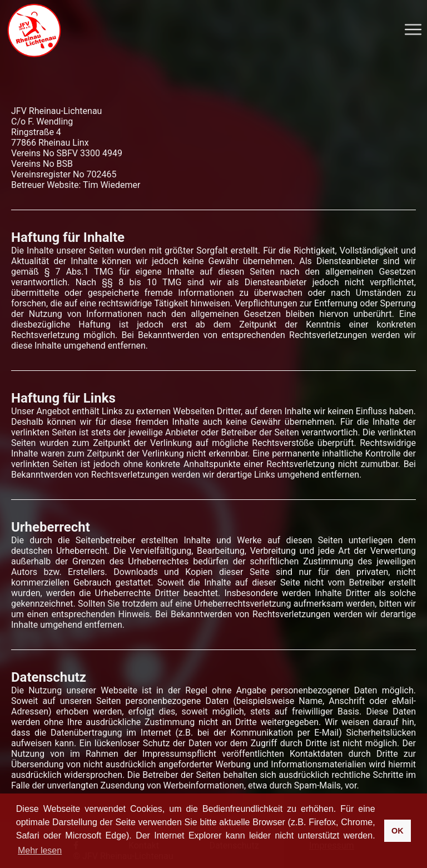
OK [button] (398, 831)
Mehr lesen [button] (40, 850)
